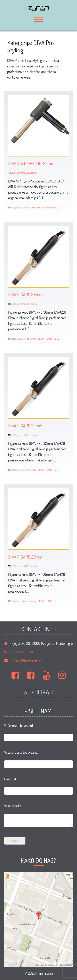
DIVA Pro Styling (28, 208)
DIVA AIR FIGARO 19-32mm (31, 163)
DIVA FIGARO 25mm (25, 557)
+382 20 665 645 (23, 652)
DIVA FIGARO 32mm (25, 426)
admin (34, 173)
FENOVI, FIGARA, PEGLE (48, 208)
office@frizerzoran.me (27, 661)
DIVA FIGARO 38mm (25, 294)
